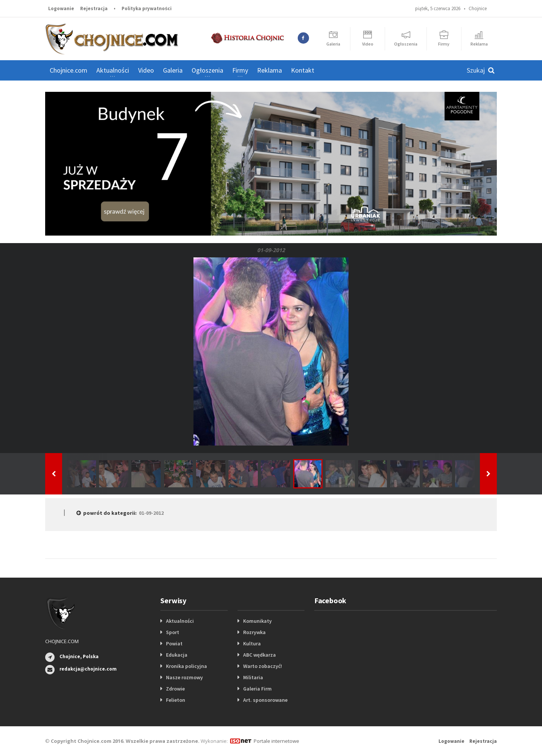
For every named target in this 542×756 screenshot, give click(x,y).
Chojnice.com (69, 70)
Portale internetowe (276, 741)
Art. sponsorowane (265, 700)
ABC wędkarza (260, 655)
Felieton (176, 700)
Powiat (174, 643)
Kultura (252, 643)
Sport (173, 632)
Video (146, 70)
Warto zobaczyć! (263, 666)
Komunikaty (257, 621)
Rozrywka (254, 632)
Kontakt (303, 70)
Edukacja (177, 655)
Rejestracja (94, 8)
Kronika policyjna (187, 666)
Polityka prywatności (147, 8)
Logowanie (61, 8)
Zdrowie (175, 689)
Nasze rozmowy (184, 677)
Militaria (253, 677)
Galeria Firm (257, 689)
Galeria (173, 70)
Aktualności (180, 621)
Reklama (269, 70)
